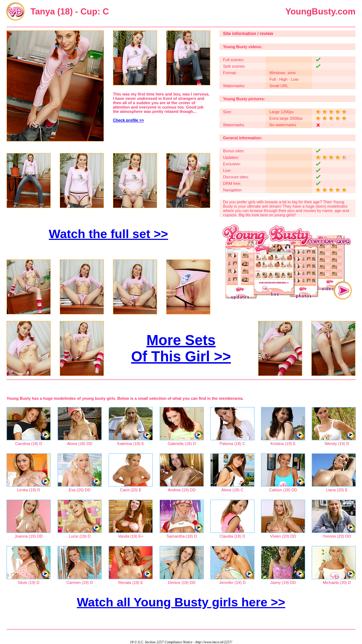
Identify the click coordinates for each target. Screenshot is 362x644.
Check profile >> (129, 120)
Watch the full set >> (108, 234)
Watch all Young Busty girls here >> (181, 602)
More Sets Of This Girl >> (181, 348)
